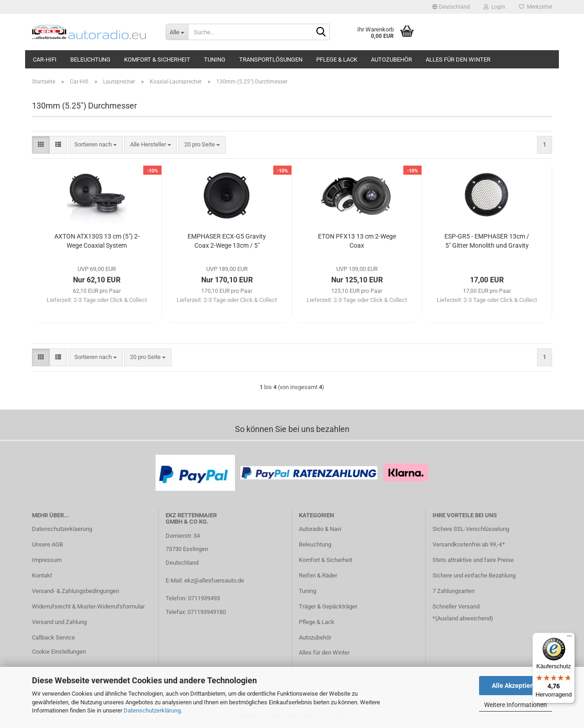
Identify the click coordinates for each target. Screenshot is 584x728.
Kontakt (42, 575)
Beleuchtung (90, 60)
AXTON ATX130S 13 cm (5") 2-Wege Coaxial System (97, 241)
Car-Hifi (45, 60)
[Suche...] (177, 32)
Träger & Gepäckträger (328, 606)
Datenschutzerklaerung (62, 529)
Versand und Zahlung (59, 622)
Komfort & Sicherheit (157, 60)
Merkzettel (535, 7)
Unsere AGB (47, 544)
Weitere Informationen (516, 705)
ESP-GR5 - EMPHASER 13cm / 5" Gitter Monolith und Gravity (487, 241)
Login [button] (494, 7)
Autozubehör (391, 60)
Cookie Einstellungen (59, 652)
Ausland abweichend (464, 618)
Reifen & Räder (318, 575)
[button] (451, 7)
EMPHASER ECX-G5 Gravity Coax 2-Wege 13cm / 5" (227, 241)
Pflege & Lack (337, 60)
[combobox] (96, 145)
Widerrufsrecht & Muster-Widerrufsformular (88, 606)
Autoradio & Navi (320, 529)
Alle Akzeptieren (516, 686)
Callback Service (53, 637)
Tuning (215, 60)
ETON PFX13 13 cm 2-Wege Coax (357, 241)
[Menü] (569, 638)
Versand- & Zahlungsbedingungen (76, 591)
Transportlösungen (271, 60)
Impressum (47, 560)
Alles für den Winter (458, 60)
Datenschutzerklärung (152, 710)
